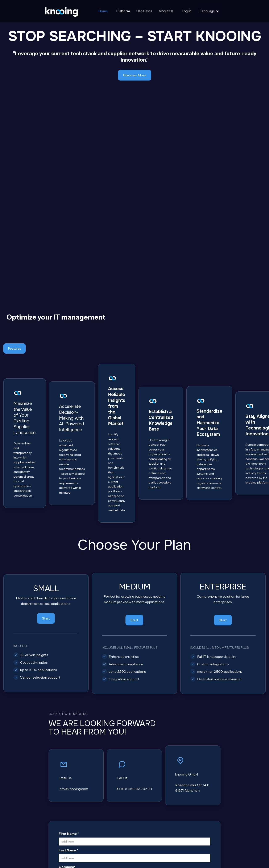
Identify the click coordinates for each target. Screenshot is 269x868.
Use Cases (144, 11)
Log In (187, 11)
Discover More (135, 75)
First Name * (69, 641)
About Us (166, 11)
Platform (123, 11)
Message (66, 724)
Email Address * (72, 707)
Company (67, 674)
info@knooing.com (73, 597)
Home (103, 11)
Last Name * (69, 658)
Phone (64, 691)
